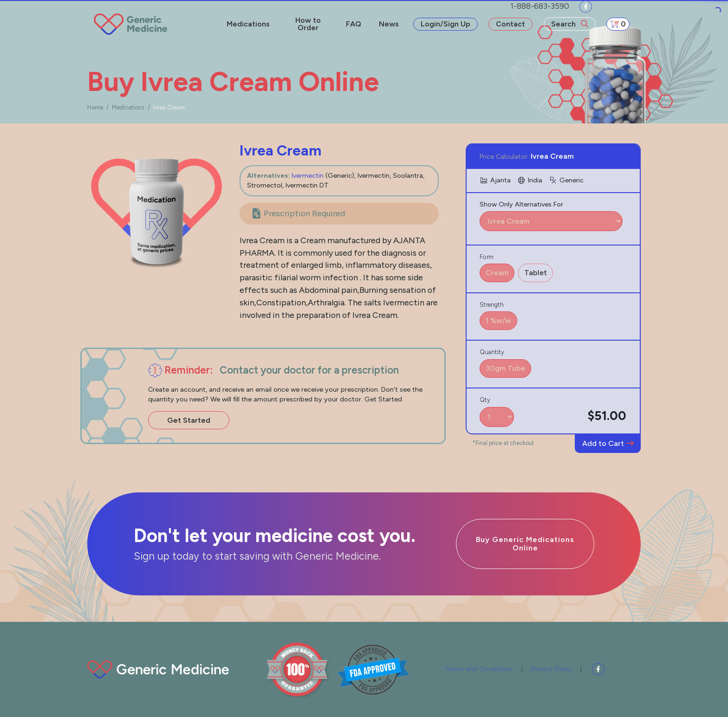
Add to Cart (608, 443)
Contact (510, 24)
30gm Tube (505, 368)
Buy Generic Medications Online (525, 544)
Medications (248, 24)
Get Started (189, 420)
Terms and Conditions (478, 669)
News (389, 24)
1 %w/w (498, 320)
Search (570, 24)
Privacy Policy (552, 669)
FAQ (354, 24)
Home (95, 107)
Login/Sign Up (445, 24)
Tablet (536, 273)
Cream (497, 273)
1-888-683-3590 (540, 6)
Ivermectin (308, 175)
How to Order (308, 24)
